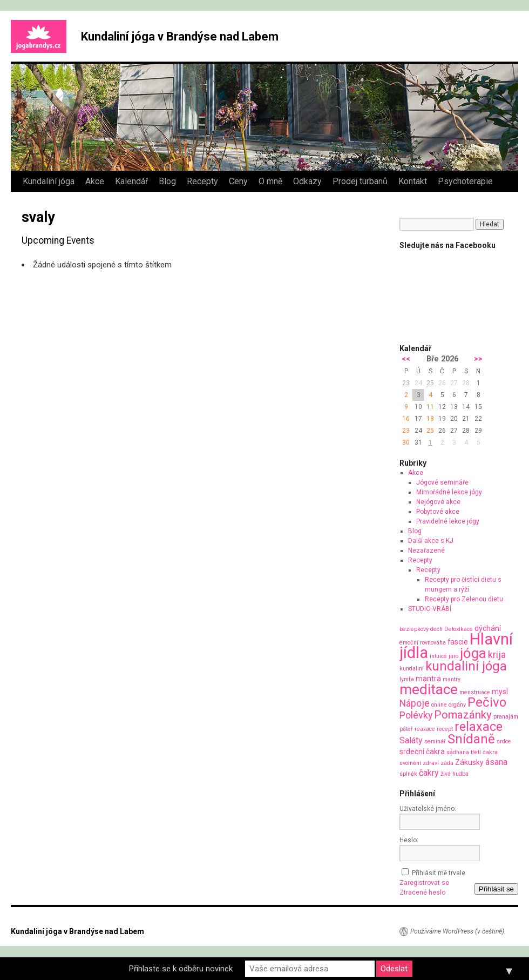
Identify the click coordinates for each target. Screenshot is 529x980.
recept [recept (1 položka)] (445, 729)
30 (406, 442)
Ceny (238, 181)
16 (406, 419)
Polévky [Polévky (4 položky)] (416, 715)
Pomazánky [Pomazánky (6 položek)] (463, 715)
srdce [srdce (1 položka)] (504, 741)
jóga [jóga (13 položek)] (473, 653)
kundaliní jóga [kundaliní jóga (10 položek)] (466, 666)
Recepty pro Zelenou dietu (464, 599)
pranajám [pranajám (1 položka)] (506, 717)
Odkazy (307, 181)
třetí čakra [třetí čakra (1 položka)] (484, 752)
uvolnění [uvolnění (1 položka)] (410, 763)
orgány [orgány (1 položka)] (457, 705)
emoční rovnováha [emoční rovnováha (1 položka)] (423, 643)
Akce (95, 181)
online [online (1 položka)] (439, 705)
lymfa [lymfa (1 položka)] (407, 679)
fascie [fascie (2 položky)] (458, 642)
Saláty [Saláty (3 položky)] (411, 740)
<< (406, 359)
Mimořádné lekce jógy (449, 492)
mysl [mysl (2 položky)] (500, 692)
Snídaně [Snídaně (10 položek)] (471, 739)
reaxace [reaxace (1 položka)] (425, 729)
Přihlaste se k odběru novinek (181, 969)
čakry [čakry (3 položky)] (429, 773)
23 (406, 383)
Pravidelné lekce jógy (448, 521)
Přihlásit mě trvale (439, 873)
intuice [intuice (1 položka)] (438, 656)
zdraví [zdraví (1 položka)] (431, 763)
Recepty (202, 181)
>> (478, 359)
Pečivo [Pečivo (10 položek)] (487, 702)
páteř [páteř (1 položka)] (406, 729)
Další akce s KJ (431, 541)
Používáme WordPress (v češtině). (458, 931)
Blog (167, 181)
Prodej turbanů (360, 181)
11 (430, 407)
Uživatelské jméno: (428, 809)
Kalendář (131, 181)
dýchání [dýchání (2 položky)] (488, 628)
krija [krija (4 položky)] (497, 655)
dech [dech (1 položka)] (436, 629)
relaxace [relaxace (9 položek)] (479, 727)
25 (430, 383)
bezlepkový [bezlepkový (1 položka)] (414, 629)
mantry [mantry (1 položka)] (452, 679)
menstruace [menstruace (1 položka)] (475, 692)
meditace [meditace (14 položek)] (429, 689)
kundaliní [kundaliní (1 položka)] (412, 669)
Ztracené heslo (422, 892)
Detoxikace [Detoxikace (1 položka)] (459, 629)
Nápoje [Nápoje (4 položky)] (415, 703)
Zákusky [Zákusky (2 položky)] (469, 762)
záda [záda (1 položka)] (447, 763)
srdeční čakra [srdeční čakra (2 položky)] (422, 751)
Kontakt (413, 181)
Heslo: (409, 840)
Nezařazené (426, 551)
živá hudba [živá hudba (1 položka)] (455, 774)
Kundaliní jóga (49, 181)
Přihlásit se (496, 889)
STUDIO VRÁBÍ (430, 609)
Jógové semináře (442, 482)
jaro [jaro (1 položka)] (453, 656)
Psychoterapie (465, 181)
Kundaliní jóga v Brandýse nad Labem (180, 36)
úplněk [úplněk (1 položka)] (408, 774)
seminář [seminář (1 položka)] (435, 741)
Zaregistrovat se (424, 883)
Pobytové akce (438, 512)
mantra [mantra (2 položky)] (428, 679)
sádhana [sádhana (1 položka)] (458, 752)
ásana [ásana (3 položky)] (496, 762)
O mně (270, 181)
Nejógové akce (438, 502)
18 (430, 419)
